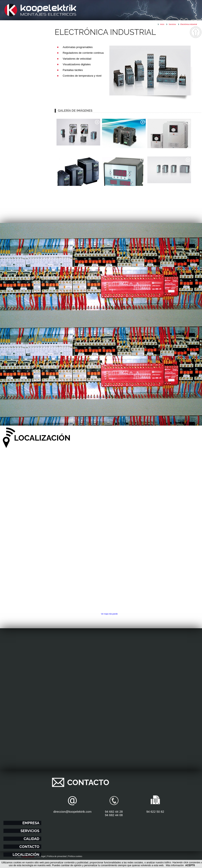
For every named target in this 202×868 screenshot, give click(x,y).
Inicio (162, 24)
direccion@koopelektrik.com (72, 812)
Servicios (30, 831)
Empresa (31, 823)
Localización (26, 855)
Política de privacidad (57, 856)
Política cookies (75, 856)
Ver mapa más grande (109, 614)
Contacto (29, 847)
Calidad (31, 839)
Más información (175, 865)
